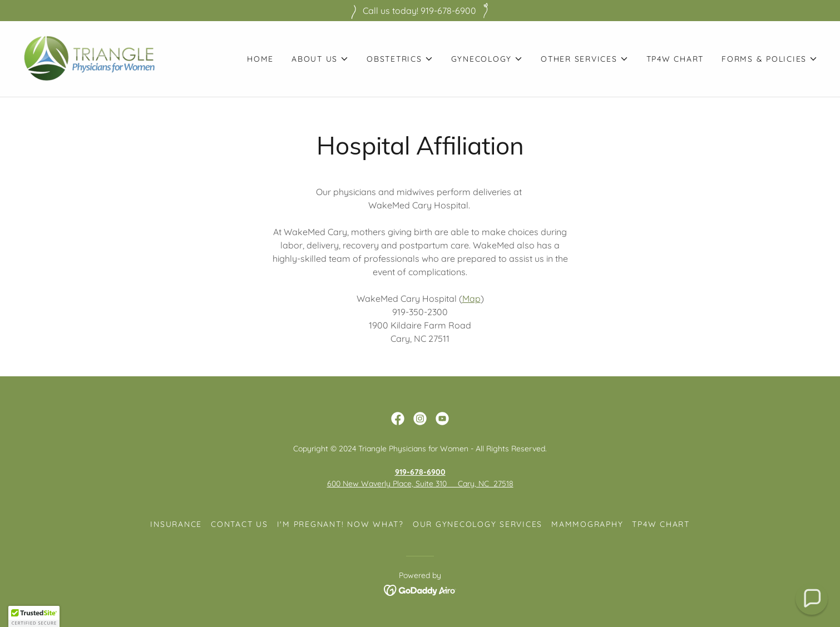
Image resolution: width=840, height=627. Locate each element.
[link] (90, 58)
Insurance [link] (176, 524)
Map (471, 298)
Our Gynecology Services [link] (478, 524)
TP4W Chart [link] (675, 59)
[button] (320, 59)
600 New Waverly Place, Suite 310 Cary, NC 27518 (420, 484)
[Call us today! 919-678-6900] (420, 11)
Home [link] (260, 59)
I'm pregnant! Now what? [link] (340, 524)
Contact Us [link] (239, 524)
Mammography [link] (587, 524)
